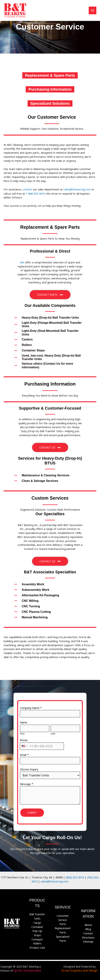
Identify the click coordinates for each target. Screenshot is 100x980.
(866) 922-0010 (75, 876)
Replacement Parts (63, 928)
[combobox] (24, 745)
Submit (32, 812)
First (22, 733)
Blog (88, 927)
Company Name (30, 707)
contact (27, 189)
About (88, 923)
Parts (63, 922)
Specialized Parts (63, 936)
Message (25, 783)
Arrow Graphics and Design (83, 966)
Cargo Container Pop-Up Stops (37, 927)
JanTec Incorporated (27, 967)
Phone (24, 739)
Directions (88, 935)
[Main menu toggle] (93, 10)
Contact (88, 931)
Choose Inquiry (29, 768)
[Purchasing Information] (50, 89)
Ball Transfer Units (37, 915)
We (22, 262)
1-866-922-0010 (35, 193)
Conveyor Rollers (37, 939)
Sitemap (88, 939)
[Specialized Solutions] (50, 103)
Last (53, 733)
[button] (50, 294)
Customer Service (63, 916)
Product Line (37, 945)
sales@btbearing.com (76, 189)
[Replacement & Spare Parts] (50, 75)
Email (23, 754)
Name (24, 721)
